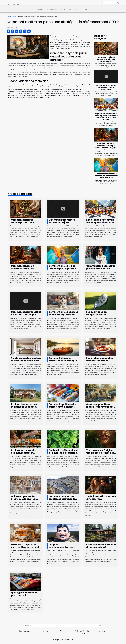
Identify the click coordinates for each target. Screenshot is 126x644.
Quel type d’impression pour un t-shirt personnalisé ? (24, 595)
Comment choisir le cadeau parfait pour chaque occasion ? (106, 59)
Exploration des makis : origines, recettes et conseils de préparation (25, 453)
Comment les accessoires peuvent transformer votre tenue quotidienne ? (101, 269)
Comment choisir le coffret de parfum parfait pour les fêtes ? (26, 315)
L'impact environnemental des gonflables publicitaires (62, 547)
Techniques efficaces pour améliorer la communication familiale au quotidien (101, 500)
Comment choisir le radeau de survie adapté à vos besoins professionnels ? (63, 362)
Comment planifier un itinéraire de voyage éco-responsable (101, 407)
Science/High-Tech (75, 9)
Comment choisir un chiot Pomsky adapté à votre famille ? (63, 315)
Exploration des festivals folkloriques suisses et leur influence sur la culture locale (106, 117)
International (52, 9)
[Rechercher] (111, 3)
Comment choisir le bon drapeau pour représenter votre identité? (106, 176)
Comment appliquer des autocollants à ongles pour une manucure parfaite (63, 408)
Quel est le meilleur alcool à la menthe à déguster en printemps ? (64, 453)
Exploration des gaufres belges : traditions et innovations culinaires (100, 361)
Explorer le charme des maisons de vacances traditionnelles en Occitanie (24, 408)
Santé (63, 9)
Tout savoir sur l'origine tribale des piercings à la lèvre (100, 453)
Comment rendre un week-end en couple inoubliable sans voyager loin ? (106, 147)
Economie (40, 9)
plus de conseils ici (32, 70)
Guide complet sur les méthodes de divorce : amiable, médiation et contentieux (24, 500)
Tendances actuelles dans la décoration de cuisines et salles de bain (26, 361)
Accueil (9, 17)
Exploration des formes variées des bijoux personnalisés (106, 87)
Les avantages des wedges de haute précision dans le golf (98, 315)
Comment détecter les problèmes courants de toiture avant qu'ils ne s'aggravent (62, 500)
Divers (87, 9)
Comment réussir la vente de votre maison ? (101, 546)
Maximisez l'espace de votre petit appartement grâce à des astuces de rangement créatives (25, 548)
